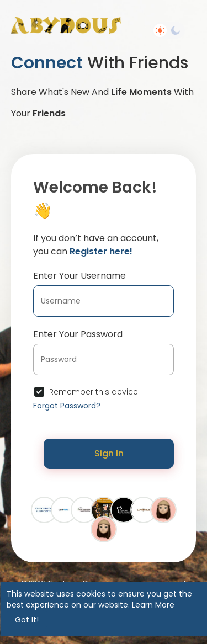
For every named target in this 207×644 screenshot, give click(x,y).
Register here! (101, 251)
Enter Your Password (78, 334)
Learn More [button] (153, 605)
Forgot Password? (67, 406)
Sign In (109, 453)
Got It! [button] (27, 620)
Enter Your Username (79, 276)
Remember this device (94, 392)
